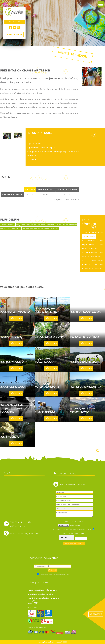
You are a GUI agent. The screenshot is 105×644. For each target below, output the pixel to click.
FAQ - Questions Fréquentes (42, 590)
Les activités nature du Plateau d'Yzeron (40, 229)
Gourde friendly (8, 225)
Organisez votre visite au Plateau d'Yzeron (35, 225)
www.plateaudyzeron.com (50, 642)
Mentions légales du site (40, 594)
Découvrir (16, 318)
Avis (33, 603)
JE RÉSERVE (89, 236)
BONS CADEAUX (14, 34)
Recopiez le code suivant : (74, 533)
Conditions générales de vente (43, 598)
